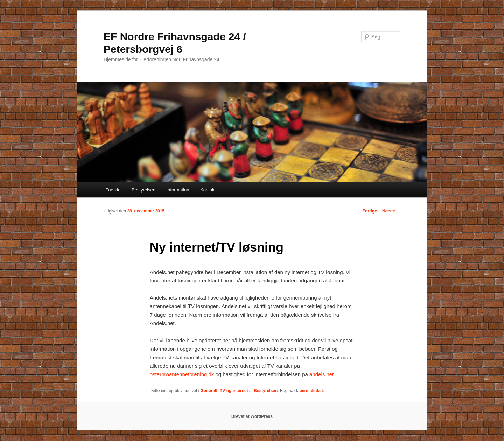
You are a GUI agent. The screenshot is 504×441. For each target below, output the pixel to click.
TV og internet (234, 391)
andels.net (321, 374)
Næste (391, 211)
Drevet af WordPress (252, 416)
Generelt (209, 391)
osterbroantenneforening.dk (182, 374)
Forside (113, 190)
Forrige (367, 211)
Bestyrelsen (143, 190)
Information (178, 190)
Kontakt (208, 190)
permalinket (311, 391)
